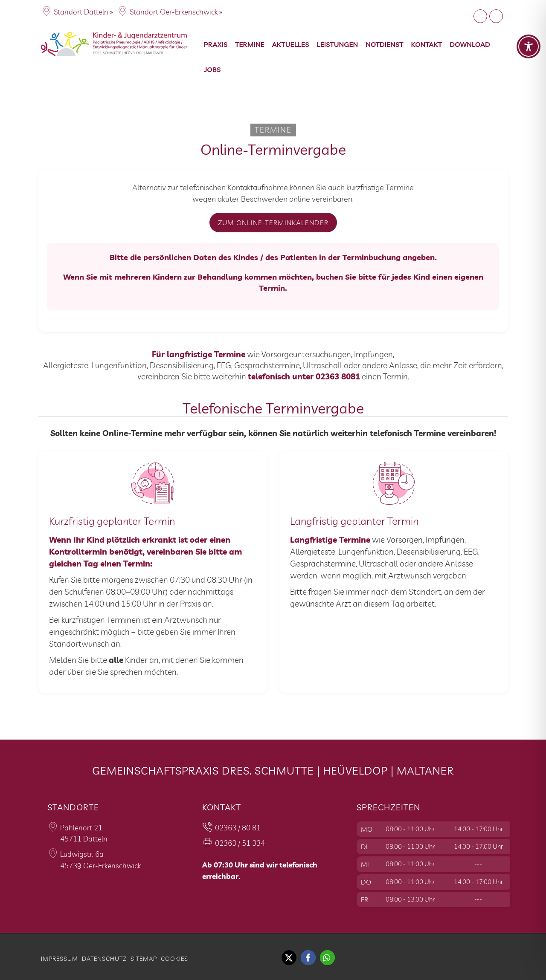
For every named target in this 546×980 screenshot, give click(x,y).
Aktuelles (291, 44)
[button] (289, 958)
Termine (250, 44)
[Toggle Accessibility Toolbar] (529, 46)
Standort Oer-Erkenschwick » (176, 12)
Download (470, 44)
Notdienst (384, 44)
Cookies (174, 959)
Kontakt (427, 44)
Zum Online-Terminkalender (273, 223)
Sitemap (144, 959)
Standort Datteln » (83, 12)
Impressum (60, 959)
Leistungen (338, 44)
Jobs (212, 69)
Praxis (216, 44)
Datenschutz (104, 959)
